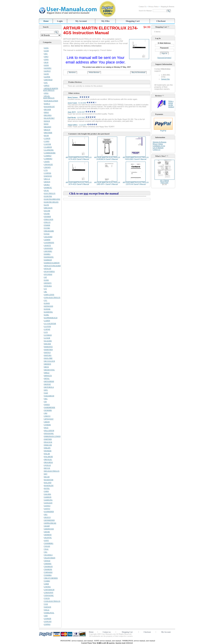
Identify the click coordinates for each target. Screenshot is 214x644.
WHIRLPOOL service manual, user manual (139, 641)
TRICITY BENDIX (51, 578)
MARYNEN (48, 350)
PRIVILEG (48, 459)
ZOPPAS (47, 624)
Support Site (165, 79)
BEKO (46, 112)
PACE (46, 428)
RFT (45, 474)
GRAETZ (47, 245)
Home (46, 21)
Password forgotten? (164, 58)
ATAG (46, 93)
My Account (81, 21)
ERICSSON (48, 208)
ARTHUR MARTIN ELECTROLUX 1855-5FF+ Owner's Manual (107, 183)
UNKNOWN (48, 593)
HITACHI (47, 269)
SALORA (47, 494)
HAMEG (47, 254)
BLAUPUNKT (49, 118)
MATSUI (47, 352)
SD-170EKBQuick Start (164, 182)
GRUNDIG (48, 251)
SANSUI (47, 506)
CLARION (48, 147)
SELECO (47, 517)
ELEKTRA (48, 196)
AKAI (46, 62)
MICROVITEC (49, 370)
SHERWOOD (49, 529)
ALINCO (47, 71)
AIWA (46, 59)
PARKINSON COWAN (52, 436)
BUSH (46, 136)
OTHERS (47, 425)
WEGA (46, 610)
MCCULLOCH (49, 361)
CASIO (46, 141)
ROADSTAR (48, 480)
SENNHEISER (49, 520)
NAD (46, 393)
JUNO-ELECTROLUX (52, 297)
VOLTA (46, 598)
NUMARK (48, 410)
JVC (45, 300)
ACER (46, 51)
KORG (46, 315)
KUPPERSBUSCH (50, 318)
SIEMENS (47, 535)
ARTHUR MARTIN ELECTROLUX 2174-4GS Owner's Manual (79, 158)
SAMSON (47, 497)
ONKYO (47, 416)
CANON (47, 138)
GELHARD (48, 237)
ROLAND (47, 483)
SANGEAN (48, 503)
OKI (45, 413)
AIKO (46, 57)
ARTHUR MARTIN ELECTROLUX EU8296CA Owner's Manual (107, 158)
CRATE (46, 162)
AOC (45, 83)
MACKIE (47, 344)
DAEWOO (48, 176)
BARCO (47, 104)
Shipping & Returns (167, 7)
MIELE (46, 373)
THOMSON (48, 566)
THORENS (48, 569)
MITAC (46, 378)
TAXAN (47, 546)
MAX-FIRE (48, 358)
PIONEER (47, 451)
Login (60, 21)
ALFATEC (47, 68)
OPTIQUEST (48, 419)
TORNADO (48, 572)
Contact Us (143, 7)
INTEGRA (47, 286)
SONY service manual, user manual (108, 641)
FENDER (47, 217)
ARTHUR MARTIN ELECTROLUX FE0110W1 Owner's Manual (136, 158)
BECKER (47, 109)
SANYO (47, 509)
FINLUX (47, 222)
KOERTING (48, 312)
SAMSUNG (48, 500)
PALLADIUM (49, 431)
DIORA (46, 185)
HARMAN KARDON (51, 263)
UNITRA (47, 587)
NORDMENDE (49, 407)
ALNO (46, 74)
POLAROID (48, 457)
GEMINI (47, 240)
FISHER (47, 225)
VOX (46, 604)
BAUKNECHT (49, 107)
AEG (45, 54)
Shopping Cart (133, 21)
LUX (45, 332)
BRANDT (47, 127)
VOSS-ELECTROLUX (52, 601)
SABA (46, 491)
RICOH (46, 477)
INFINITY (47, 283)
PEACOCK (48, 442)
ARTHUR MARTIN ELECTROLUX (51, 89)
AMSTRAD (48, 80)
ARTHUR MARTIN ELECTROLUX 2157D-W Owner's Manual (136, 183)
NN (45, 402)
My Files (105, 21)
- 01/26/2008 (82, 103)
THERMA (47, 564)
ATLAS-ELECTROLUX (49, 97)
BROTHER (48, 133)
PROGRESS (48, 462)
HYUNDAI (48, 274)
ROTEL (47, 488)
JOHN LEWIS (49, 295)
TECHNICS (48, 555)
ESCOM (47, 211)
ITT (45, 289)
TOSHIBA (47, 575)
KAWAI (47, 303)
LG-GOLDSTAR (50, 324)
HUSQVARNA (49, 271)
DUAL (46, 190)
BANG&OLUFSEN (51, 101)
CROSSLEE (48, 164)
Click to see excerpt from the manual (94, 194)
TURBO (47, 581)
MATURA (47, 355)
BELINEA (47, 115)
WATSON (47, 607)
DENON (47, 182)
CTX (45, 170)
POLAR (47, 454)
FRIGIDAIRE (49, 231)
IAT (45, 277)
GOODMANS (49, 243)
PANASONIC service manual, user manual (77, 641)
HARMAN (48, 260)
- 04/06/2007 (82, 112)
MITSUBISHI (49, 381)
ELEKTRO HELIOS (51, 202)
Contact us (107, 632)
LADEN (47, 321)
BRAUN (47, 130)
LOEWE (47, 329)
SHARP (47, 526)
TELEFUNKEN (49, 558)
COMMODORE (49, 153)
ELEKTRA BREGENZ (52, 199)
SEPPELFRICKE (50, 523)
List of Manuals (158, 148)
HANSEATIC (48, 257)
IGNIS (46, 280)
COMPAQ (47, 156)
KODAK (47, 309)
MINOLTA (48, 376)
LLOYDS (47, 326)
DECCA (47, 179)
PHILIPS (47, 448)
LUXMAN (47, 335)
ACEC (46, 48)
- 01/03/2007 (82, 117)
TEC (45, 552)
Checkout (161, 21)
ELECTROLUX (49, 193)
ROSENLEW (48, 486)
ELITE (46, 205)
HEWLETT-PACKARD (52, 266)
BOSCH (47, 121)
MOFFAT (47, 384)
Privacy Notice (154, 7)
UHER (46, 584)
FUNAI (46, 234)
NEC (45, 399)
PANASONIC (49, 433)
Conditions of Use (159, 146)
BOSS (46, 124)
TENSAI (47, 561)
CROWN (47, 167)
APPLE (46, 85)
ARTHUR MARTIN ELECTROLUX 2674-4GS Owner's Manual (79, 183)
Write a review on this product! (171, 104)
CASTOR (47, 144)
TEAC (46, 549)
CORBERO (48, 159)
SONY (46, 540)
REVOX (47, 468)
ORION (46, 422)
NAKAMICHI (49, 396)
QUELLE (47, 465)
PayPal (163, 130)
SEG (45, 514)
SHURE (47, 532)
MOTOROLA (49, 387)
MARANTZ (48, 347)
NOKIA (47, 405)
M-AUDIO (48, 341)
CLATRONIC (49, 150)
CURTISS (47, 173)
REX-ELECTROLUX (51, 471)
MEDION (47, 364)
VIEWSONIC (48, 595)
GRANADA (48, 248)
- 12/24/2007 (82, 125)
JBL (45, 292)
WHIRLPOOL (49, 613)
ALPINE (47, 77)
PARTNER (48, 439)
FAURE (47, 214)
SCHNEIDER (49, 512)
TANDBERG (48, 543)
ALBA (46, 65)
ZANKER (47, 619)
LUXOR (47, 338)
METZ (46, 367)
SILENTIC (48, 538)
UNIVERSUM (49, 590)
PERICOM (48, 445)
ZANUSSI (47, 621)
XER (45, 616)
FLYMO (47, 228)
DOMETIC (48, 188)
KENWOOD (48, 306)
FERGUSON (48, 219)
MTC (46, 390)
